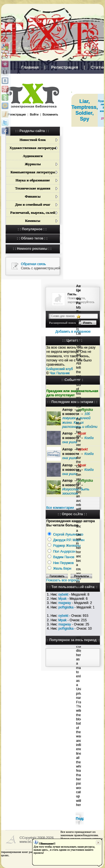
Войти (34, 114)
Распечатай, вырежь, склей (33, 213)
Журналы (33, 164)
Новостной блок (33, 140)
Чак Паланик (60, 373)
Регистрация (65, 67)
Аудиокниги (33, 156)
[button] (14, 121)
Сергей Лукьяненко (68, 534)
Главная (30, 67)
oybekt (63, 594)
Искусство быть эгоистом (76, 491)
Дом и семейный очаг (33, 204)
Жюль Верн (62, 569)
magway (65, 603)
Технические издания (33, 188)
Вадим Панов (64, 557)
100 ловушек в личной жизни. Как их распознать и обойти (80, 420)
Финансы (33, 196)
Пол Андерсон (64, 552)
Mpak (62, 599)
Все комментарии (60, 508)
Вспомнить (50, 114)
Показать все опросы (63, 580)
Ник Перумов (64, 563)
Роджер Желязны (67, 546)
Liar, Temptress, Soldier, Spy (85, 110)
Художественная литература (33, 148)
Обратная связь (33, 264)
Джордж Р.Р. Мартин (69, 540)
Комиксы (33, 221)
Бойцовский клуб (60, 369)
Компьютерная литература (33, 172)
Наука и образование (33, 180)
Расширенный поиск (62, 323)
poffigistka (66, 607)
